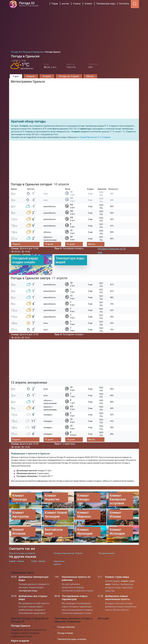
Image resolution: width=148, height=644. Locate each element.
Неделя (31, 76)
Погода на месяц (106, 540)
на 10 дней (82, 137)
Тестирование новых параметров (75, 584)
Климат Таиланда (66, 632)
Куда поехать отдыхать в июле (73, 638)
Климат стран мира (117, 563)
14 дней (70, 244)
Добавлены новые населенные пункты (117, 584)
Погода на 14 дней (69, 76)
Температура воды (106, 4)
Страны (77, 4)
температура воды (28, 577)
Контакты (124, 4)
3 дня (16, 76)
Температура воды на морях (72, 626)
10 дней (47, 76)
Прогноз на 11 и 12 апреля (98, 137)
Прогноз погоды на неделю (22, 540)
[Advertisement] (74, 28)
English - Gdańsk (17, 548)
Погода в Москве (66, 613)
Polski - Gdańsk (38, 548)
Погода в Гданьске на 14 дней (68, 540)
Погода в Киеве (65, 619)
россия (65, 4)
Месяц (90, 76)
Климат (88, 4)
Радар (55, 4)
